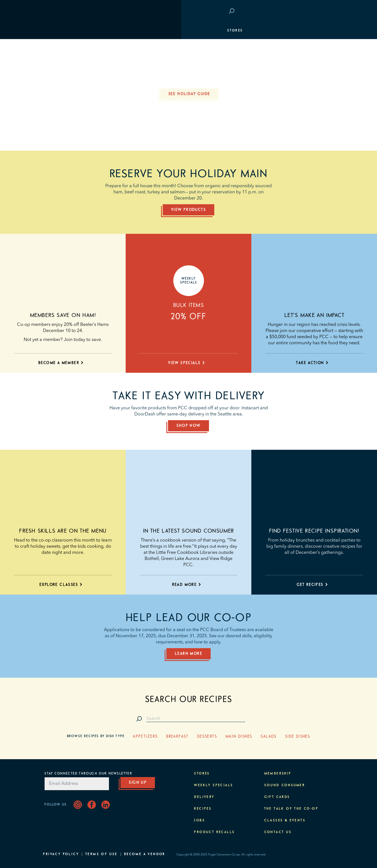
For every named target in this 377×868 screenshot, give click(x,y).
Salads (268, 737)
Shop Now (188, 426)
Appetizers (145, 737)
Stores (53, 31)
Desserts (207, 737)
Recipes (203, 809)
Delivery (204, 797)
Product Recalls (214, 832)
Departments (60, 47)
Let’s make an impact (314, 315)
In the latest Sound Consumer (188, 531)
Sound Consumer (285, 785)
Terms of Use (101, 854)
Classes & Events (310, 81)
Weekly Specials (213, 785)
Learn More (188, 654)
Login (324, 11)
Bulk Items (189, 305)
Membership (59, 64)
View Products (188, 210)
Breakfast (177, 737)
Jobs (199, 821)
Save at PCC (298, 11)
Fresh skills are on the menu (63, 531)
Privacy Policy (61, 854)
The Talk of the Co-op (291, 809)
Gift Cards (277, 797)
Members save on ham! (63, 315)
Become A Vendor (145, 854)
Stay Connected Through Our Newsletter (88, 774)
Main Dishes (239, 737)
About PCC (319, 114)
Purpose (321, 98)
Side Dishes (298, 737)
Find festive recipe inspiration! (314, 531)
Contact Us (278, 832)
